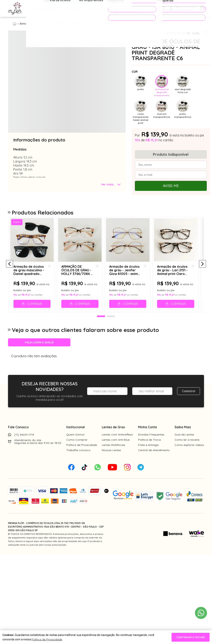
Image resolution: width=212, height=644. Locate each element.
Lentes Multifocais (114, 494)
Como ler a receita (187, 488)
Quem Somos (75, 483)
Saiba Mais (183, 476)
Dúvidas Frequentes (151, 483)
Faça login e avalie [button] (39, 391)
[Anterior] (10, 308)
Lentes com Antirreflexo (117, 483)
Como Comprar (77, 488)
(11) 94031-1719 (24, 483)
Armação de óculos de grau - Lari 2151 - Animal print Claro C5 (177, 315)
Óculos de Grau (41, 9)
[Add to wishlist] (206, 34)
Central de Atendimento (154, 499)
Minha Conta (147, 476)
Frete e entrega (148, 494)
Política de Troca (149, 488)
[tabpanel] (18, 116)
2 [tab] (111, 365)
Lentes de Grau (113, 476)
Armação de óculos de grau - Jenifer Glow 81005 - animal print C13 (127, 315)
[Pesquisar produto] (153, 9)
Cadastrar (189, 440)
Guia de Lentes (184, 483)
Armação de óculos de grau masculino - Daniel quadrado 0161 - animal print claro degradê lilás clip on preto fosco (30, 315)
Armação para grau (33, 24)
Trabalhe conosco (78, 499)
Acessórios (97, 9)
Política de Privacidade (82, 494)
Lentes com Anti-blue (116, 488)
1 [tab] (101, 365)
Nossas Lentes (111, 499)
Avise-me (171, 186)
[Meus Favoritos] (163, 9)
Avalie (196, 33)
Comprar (35, 349)
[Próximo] (202, 308)
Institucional (76, 476)
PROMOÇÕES (125, 8)
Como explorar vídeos (189, 494)
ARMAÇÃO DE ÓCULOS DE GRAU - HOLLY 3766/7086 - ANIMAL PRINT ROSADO (77, 315)
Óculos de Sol (71, 9)
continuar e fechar (191, 637)
